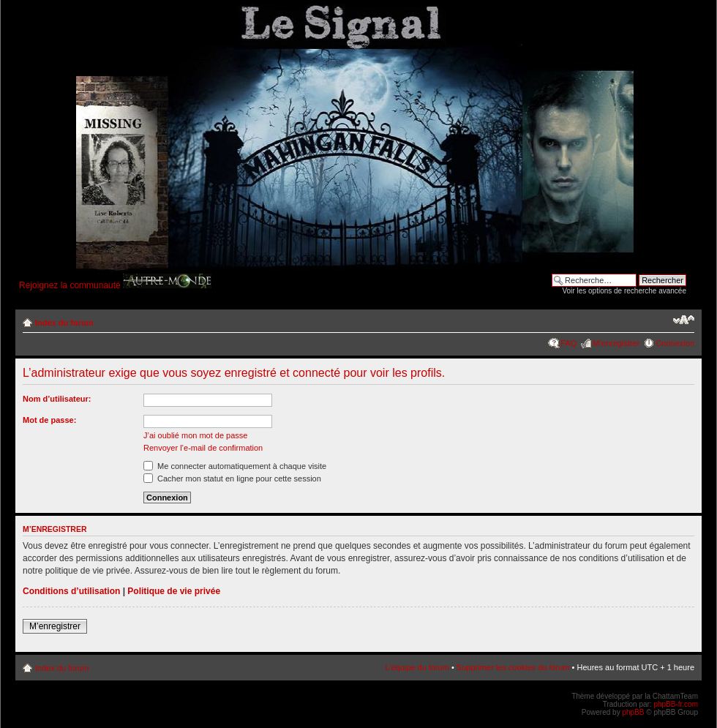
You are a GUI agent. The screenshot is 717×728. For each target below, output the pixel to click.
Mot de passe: (49, 420)
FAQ (568, 343)
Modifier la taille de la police (684, 320)
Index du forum (64, 323)
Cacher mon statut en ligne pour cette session (232, 479)
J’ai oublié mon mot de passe (195, 435)
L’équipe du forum (417, 667)
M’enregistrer (616, 343)
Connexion (675, 343)
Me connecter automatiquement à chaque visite (235, 466)
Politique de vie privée (174, 591)
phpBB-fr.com (676, 704)
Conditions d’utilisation (71, 591)
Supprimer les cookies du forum (513, 667)
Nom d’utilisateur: (57, 399)
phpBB (633, 712)
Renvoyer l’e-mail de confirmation (203, 448)
